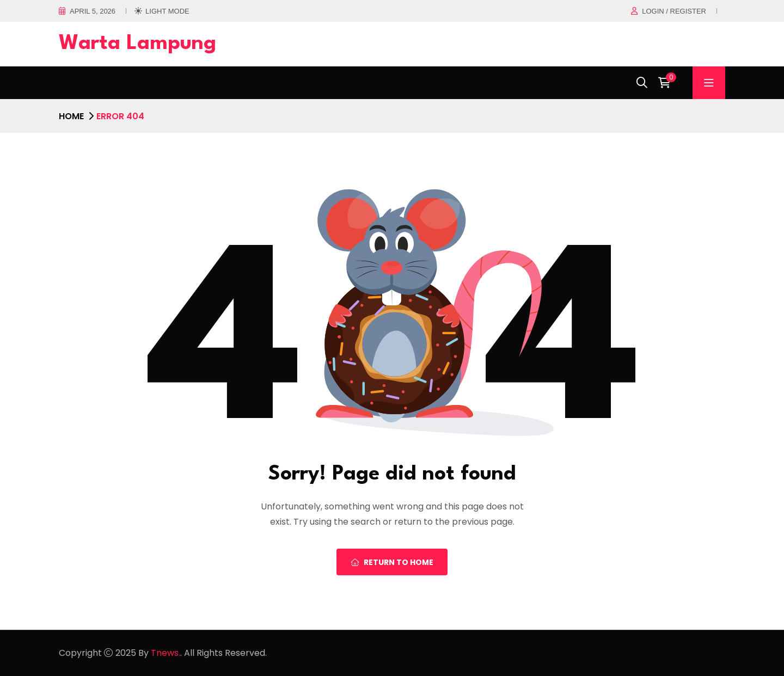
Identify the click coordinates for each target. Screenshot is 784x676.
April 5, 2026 (93, 11)
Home (71, 116)
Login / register (674, 11)
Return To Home (392, 562)
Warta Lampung (137, 44)
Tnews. (166, 653)
